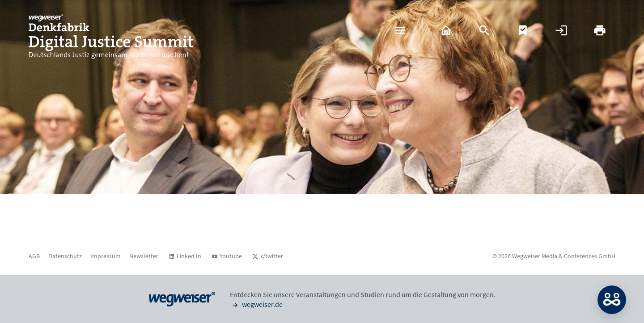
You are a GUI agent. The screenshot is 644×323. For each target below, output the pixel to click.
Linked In (189, 256)
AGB (34, 256)
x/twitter (272, 256)
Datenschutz (65, 256)
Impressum (106, 256)
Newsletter (144, 256)
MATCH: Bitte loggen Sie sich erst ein (612, 300)
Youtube (231, 256)
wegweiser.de (256, 304)
